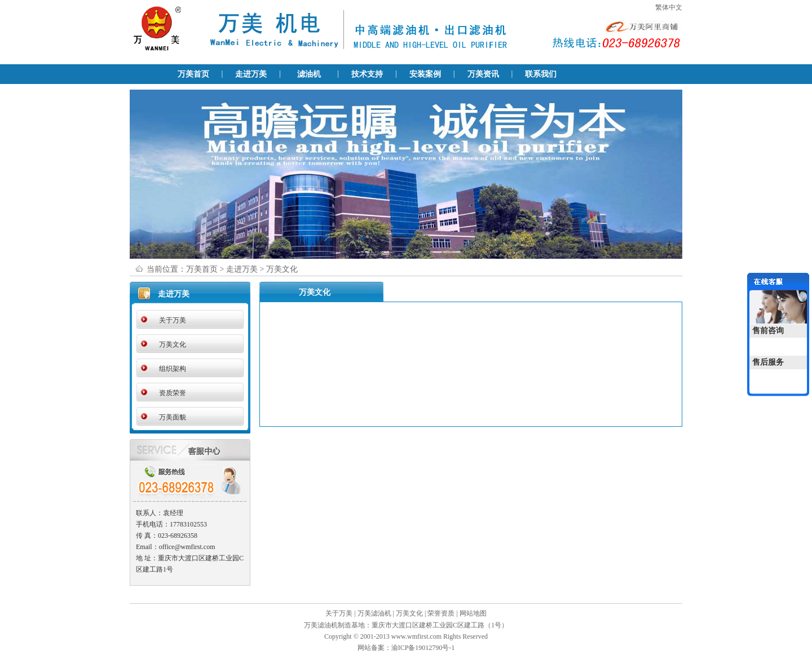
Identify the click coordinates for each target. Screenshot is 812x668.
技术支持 (367, 74)
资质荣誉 (173, 393)
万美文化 (173, 344)
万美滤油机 (374, 613)
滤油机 (309, 74)
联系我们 (541, 74)
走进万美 (251, 74)
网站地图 (473, 613)
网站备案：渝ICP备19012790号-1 (406, 648)
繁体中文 (669, 7)
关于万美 (173, 320)
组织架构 (173, 369)
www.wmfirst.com (416, 636)
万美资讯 (483, 74)
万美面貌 (173, 417)
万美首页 (193, 74)
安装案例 (425, 74)
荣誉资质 (441, 613)
